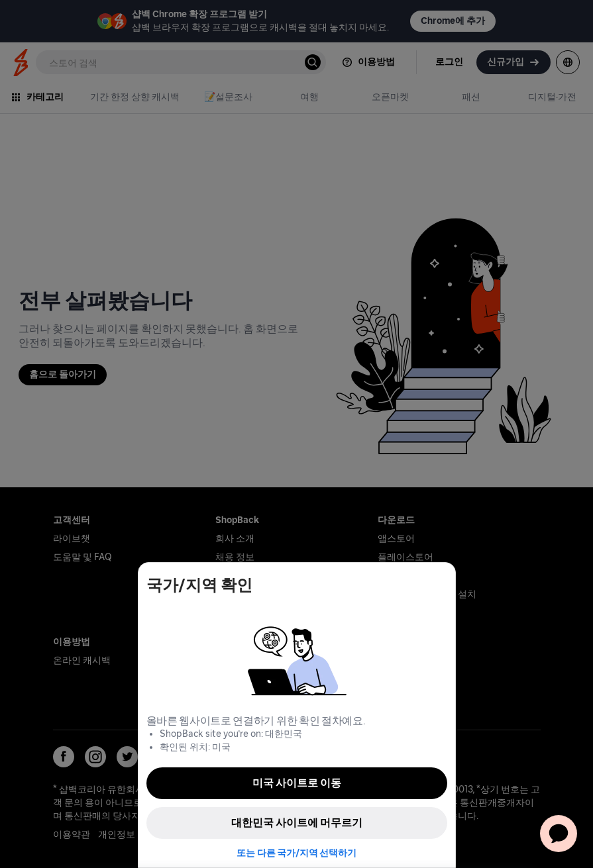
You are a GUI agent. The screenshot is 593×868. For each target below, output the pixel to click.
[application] (559, 834)
